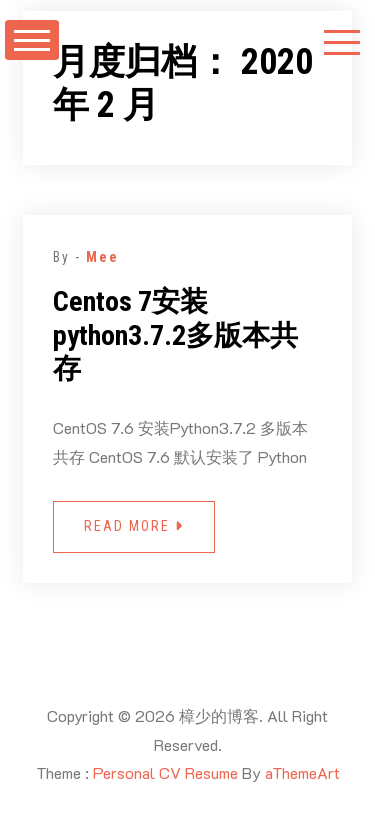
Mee (102, 257)
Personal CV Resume (165, 772)
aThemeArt (302, 772)
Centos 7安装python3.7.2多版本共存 (175, 335)
